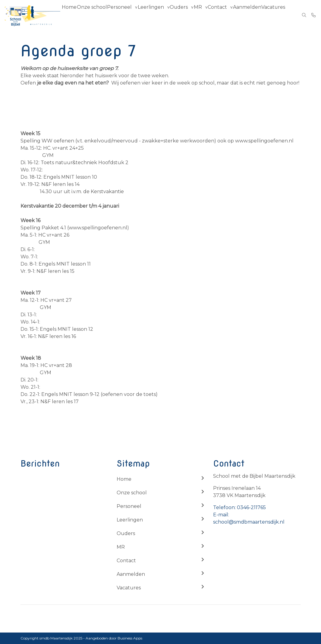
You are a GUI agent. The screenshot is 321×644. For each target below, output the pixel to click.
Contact (226, 15)
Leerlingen (154, 15)
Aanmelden (256, 15)
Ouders (183, 15)
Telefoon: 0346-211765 (239, 507)
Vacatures (283, 15)
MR (204, 15)
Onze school (95, 15)
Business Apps (130, 638)
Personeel (123, 15)
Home (71, 15)
